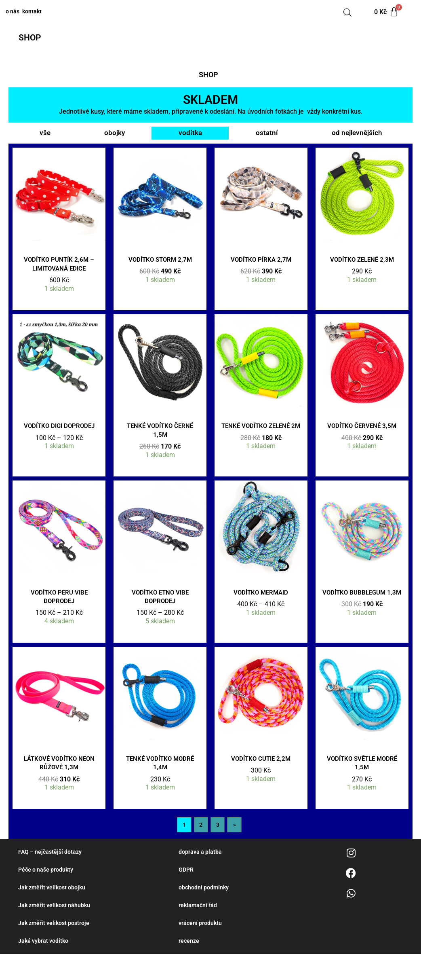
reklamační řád (199, 930)
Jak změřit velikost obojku (54, 912)
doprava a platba (201, 876)
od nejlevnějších (356, 136)
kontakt (52, 12)
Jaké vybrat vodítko (44, 967)
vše (44, 136)
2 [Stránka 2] (201, 848)
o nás (19, 12)
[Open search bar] (347, 12)
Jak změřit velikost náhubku (56, 930)
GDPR (187, 894)
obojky (114, 136)
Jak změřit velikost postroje (56, 948)
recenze (189, 967)
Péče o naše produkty (47, 894)
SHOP (35, 38)
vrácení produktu (201, 948)
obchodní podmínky (204, 912)
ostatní (265, 136)
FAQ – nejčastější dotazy (52, 876)
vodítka (189, 136)
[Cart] (387, 12)
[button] (37, 38)
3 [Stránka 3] (218, 848)
